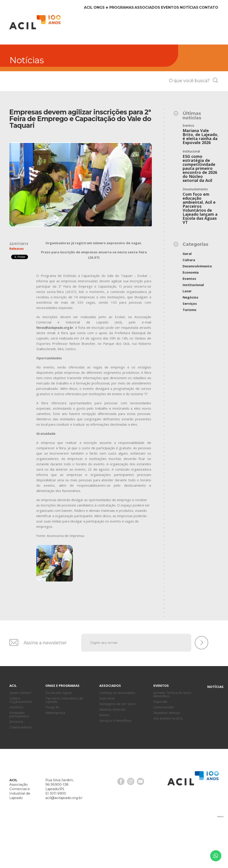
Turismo (189, 354)
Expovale (160, 746)
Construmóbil (164, 752)
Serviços (190, 348)
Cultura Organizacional (20, 744)
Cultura (189, 304)
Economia (191, 317)
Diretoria (16, 766)
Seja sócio (107, 743)
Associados (130, 71)
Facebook (121, 826)
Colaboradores (21, 772)
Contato (206, 71)
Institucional (193, 329)
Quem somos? (20, 737)
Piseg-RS (52, 752)
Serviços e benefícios (115, 765)
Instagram (131, 826)
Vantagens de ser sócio (117, 748)
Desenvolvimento (197, 311)
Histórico (16, 752)
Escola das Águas (59, 737)
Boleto (104, 759)
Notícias (181, 71)
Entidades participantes (19, 759)
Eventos (157, 71)
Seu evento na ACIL (168, 763)
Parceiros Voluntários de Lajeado (64, 744)
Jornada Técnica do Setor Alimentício (173, 739)
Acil (35, 22)
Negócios (190, 342)
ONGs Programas (92, 71)
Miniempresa (55, 757)
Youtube (140, 826)
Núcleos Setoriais (113, 754)
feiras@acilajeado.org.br (55, 372)
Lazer (187, 335)
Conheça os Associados (117, 737)
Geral (187, 298)
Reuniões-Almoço (167, 757)
